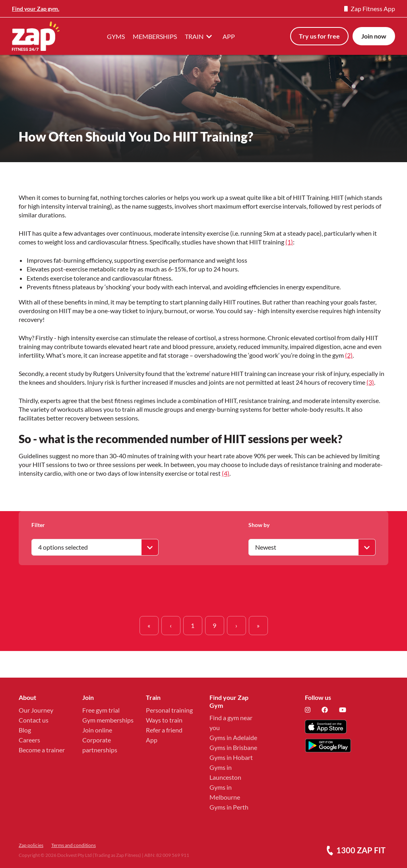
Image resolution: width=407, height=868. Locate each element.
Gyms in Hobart (231, 757)
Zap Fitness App (370, 9)
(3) (370, 382)
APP (229, 36)
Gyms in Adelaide (233, 737)
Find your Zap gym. (36, 9)
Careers (29, 740)
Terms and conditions (74, 845)
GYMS (116, 36)
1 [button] (193, 625)
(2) (349, 355)
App (152, 740)
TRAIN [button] (200, 36)
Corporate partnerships (100, 745)
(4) (226, 473)
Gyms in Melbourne (225, 792)
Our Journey (36, 710)
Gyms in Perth (229, 807)
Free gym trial (101, 710)
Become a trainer (42, 750)
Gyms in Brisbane (233, 747)
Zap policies (31, 845)
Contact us (34, 720)
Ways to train (164, 720)
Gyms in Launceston (225, 772)
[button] (149, 626)
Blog (25, 730)
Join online (97, 730)
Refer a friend (164, 730)
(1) (289, 242)
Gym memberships (108, 720)
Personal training (169, 710)
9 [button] (214, 625)
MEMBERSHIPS (155, 36)
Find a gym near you (231, 723)
